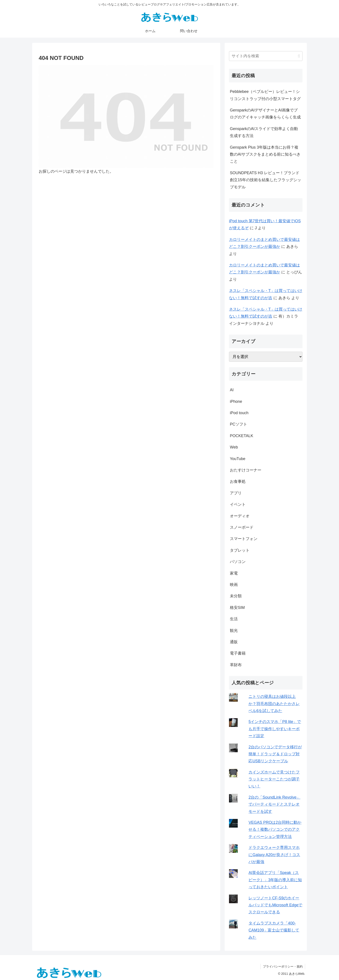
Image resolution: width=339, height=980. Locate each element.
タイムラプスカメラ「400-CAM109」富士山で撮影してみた (274, 930)
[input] (266, 56)
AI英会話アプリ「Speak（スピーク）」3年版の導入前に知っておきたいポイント (275, 880)
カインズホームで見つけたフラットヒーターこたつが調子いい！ (274, 779)
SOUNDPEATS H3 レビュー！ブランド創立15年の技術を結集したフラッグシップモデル (266, 180)
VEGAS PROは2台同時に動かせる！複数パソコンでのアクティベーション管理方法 (275, 830)
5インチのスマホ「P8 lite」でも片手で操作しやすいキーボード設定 (275, 729)
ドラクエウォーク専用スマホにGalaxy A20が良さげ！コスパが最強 (274, 855)
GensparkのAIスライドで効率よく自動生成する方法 (264, 132)
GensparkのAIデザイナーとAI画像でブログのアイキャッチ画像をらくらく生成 (265, 114)
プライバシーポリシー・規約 (283, 966)
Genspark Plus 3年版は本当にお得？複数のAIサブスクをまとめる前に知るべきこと (265, 154)
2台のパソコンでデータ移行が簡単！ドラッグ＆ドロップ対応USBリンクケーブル (275, 754)
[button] (299, 56)
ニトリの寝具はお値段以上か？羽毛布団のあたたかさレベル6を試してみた (274, 704)
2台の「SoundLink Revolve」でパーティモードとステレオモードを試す (274, 804)
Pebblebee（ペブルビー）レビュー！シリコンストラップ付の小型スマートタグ (265, 95)
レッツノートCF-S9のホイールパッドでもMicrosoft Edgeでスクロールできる (275, 905)
